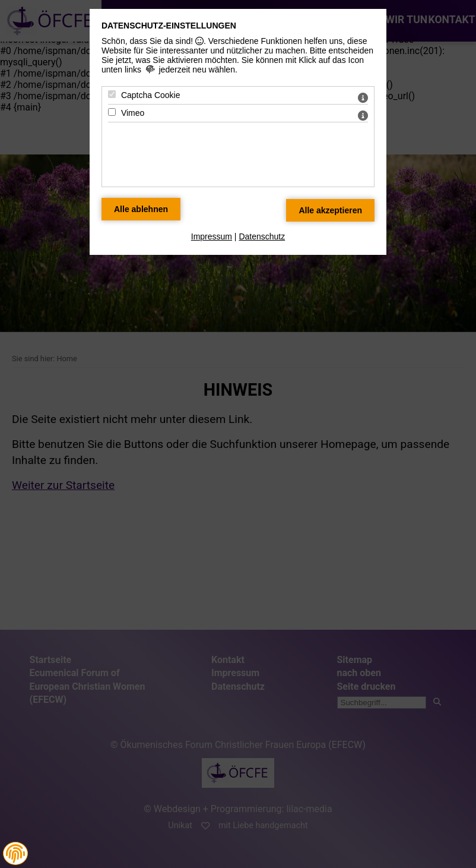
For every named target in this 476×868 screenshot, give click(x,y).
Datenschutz (262, 236)
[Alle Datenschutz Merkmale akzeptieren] (330, 210)
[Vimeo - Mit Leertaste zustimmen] (112, 112)
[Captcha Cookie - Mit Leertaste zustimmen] (112, 94)
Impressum (212, 236)
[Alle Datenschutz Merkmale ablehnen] (141, 209)
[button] (15, 853)
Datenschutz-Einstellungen (169, 26)
